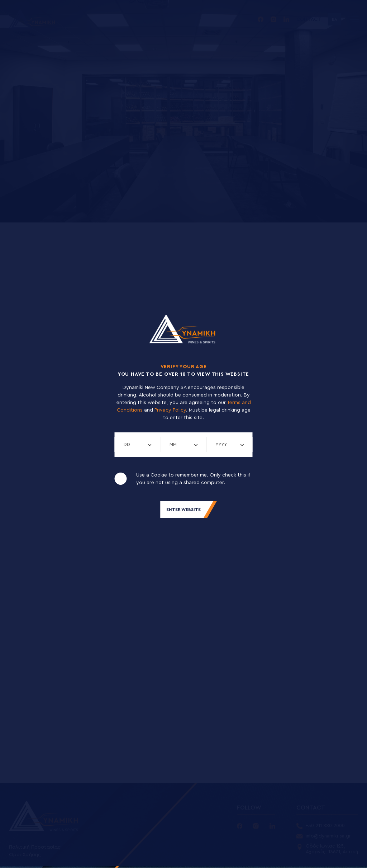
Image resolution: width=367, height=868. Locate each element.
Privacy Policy (170, 410)
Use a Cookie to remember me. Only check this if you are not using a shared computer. (193, 479)
